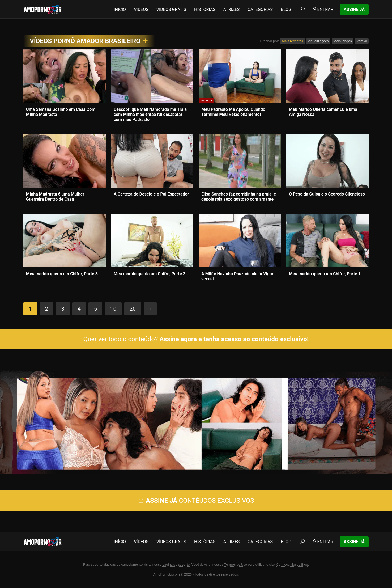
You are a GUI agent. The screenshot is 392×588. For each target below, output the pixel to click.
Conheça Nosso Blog (292, 564)
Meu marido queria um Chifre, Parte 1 (325, 274)
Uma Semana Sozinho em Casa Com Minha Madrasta (61, 112)
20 (133, 309)
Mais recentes (292, 41)
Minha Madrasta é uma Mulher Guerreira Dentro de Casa (55, 197)
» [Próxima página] (150, 309)
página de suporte (176, 564)
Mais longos (343, 41)
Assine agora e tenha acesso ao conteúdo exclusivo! (234, 339)
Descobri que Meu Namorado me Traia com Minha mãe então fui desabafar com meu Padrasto (150, 114)
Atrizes (231, 9)
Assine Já (354, 9)
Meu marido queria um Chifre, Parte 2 (150, 274)
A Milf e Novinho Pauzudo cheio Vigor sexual (237, 276)
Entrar (323, 9)
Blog (286, 9)
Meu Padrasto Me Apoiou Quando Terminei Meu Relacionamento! (233, 112)
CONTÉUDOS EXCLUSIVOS (196, 501)
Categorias (260, 9)
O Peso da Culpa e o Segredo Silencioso (327, 194)
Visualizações (318, 41)
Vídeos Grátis (171, 9)
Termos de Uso (236, 564)
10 (113, 309)
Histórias (205, 9)
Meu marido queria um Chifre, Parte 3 (62, 274)
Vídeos (141, 9)
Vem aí (362, 41)
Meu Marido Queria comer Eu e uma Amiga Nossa (323, 112)
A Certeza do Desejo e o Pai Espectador (151, 194)
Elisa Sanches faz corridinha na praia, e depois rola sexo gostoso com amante (239, 197)
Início (120, 9)
